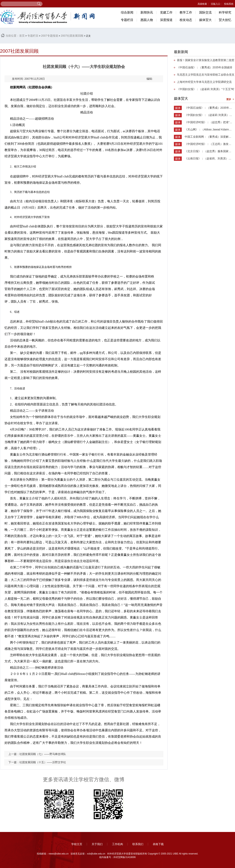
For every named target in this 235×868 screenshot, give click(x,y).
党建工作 (166, 12)
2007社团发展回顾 (72, 36)
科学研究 (225, 12)
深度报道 (166, 20)
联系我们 (138, 844)
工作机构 (117, 844)
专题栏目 (127, 20)
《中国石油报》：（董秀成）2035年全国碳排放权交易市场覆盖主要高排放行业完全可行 (203, 68)
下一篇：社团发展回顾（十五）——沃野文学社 (37, 762)
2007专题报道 (49, 36)
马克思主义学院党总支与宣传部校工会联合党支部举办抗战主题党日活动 (204, 76)
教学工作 (186, 12)
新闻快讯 (147, 12)
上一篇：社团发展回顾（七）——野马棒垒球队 (37, 754)
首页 (22, 36)
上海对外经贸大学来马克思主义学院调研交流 (204, 82)
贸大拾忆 (225, 20)
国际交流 (205, 12)
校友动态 (186, 20)
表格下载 (158, 844)
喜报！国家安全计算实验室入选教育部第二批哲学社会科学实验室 (204, 61)
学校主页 (77, 844)
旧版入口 (216, 4)
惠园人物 (147, 20)
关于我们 (97, 844)
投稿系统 (229, 4)
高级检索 (202, 4)
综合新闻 (127, 12)
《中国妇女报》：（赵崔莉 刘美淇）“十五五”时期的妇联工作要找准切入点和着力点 (204, 90)
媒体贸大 (205, 20)
